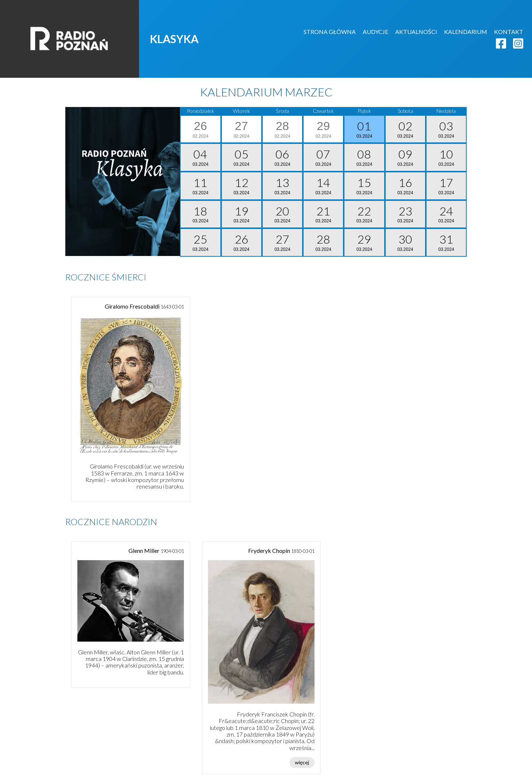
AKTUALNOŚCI (416, 32)
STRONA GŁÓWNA (330, 32)
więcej (302, 762)
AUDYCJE (375, 32)
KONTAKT (509, 32)
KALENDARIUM (466, 32)
